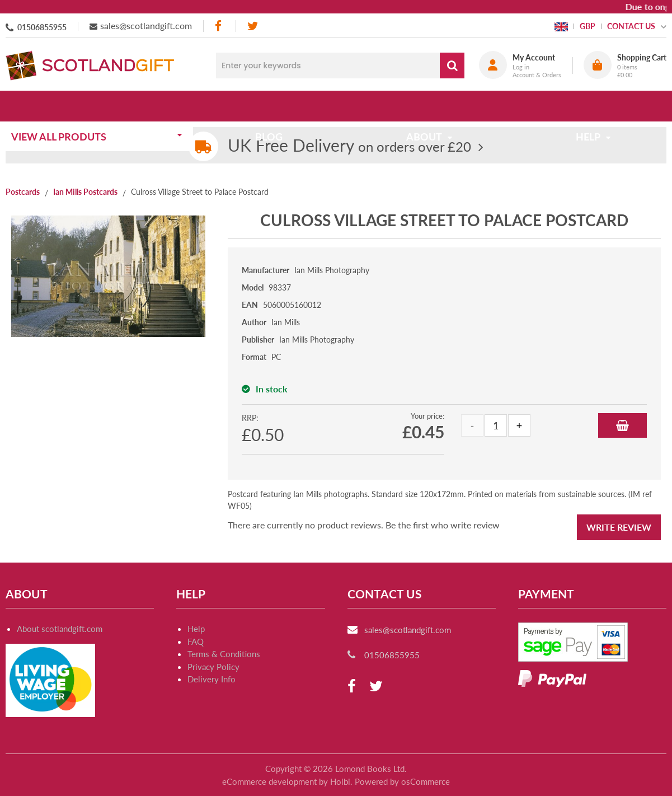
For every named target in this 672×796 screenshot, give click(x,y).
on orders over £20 (349, 146)
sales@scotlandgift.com (146, 25)
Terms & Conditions (224, 654)
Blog (272, 106)
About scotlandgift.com (60, 629)
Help (196, 629)
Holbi (340, 781)
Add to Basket (622, 425)
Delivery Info (212, 679)
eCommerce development (269, 781)
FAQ (196, 642)
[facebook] (219, 26)
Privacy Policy (213, 667)
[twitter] (253, 26)
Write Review (619, 527)
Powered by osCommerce (402, 781)
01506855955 (42, 27)
